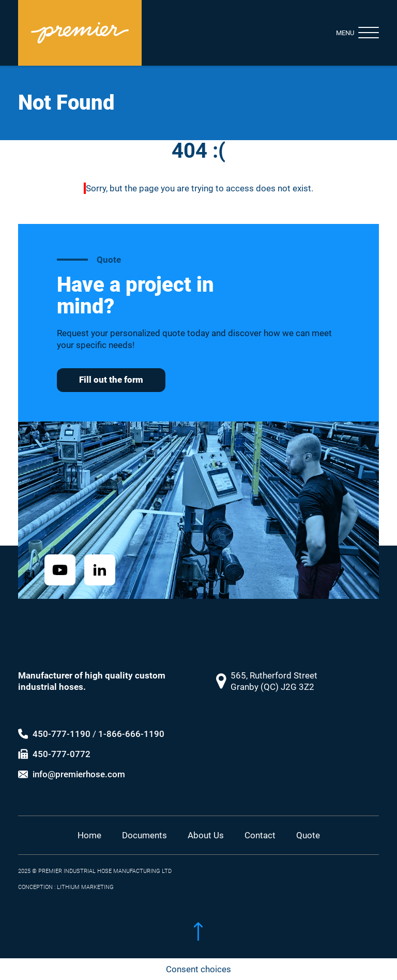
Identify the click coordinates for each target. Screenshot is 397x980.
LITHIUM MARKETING (85, 878)
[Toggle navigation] (349, 33)
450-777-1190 (62, 724)
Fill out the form (111, 380)
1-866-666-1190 (131, 724)
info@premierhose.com (79, 765)
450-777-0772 (62, 744)
